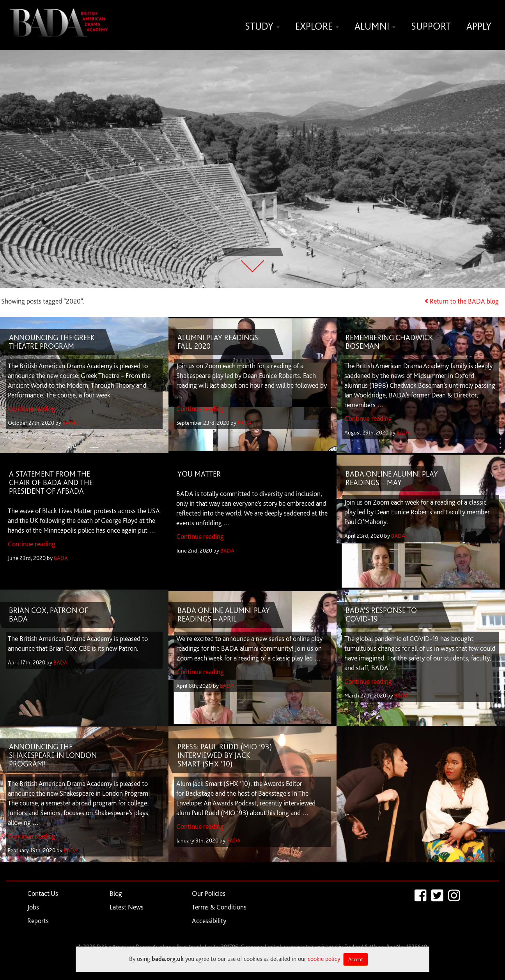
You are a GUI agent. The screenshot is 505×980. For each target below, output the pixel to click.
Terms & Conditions (219, 907)
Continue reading (32, 409)
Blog (116, 894)
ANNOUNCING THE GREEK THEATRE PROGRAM (52, 342)
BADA (69, 423)
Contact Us (43, 894)
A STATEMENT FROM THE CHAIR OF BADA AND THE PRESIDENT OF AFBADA (51, 483)
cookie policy (324, 959)
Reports (38, 921)
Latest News (127, 907)
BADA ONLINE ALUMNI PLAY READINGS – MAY (392, 479)
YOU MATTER (199, 474)
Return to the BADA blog (464, 301)
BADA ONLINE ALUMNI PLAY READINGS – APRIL (224, 615)
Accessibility (209, 921)
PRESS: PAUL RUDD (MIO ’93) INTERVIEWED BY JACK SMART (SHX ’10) (225, 756)
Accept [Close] (356, 959)
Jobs (33, 907)
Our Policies (209, 894)
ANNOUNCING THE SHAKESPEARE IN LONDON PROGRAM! (53, 756)
